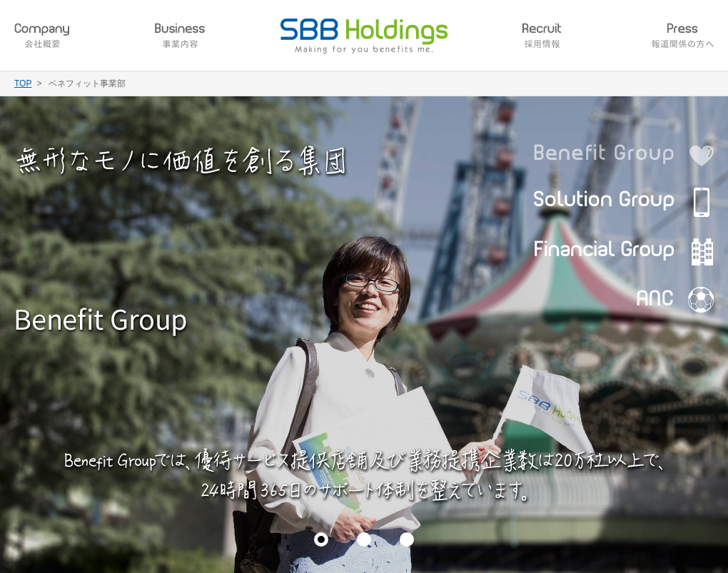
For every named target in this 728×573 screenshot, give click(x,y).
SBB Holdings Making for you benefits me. (364, 36)
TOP (23, 83)
